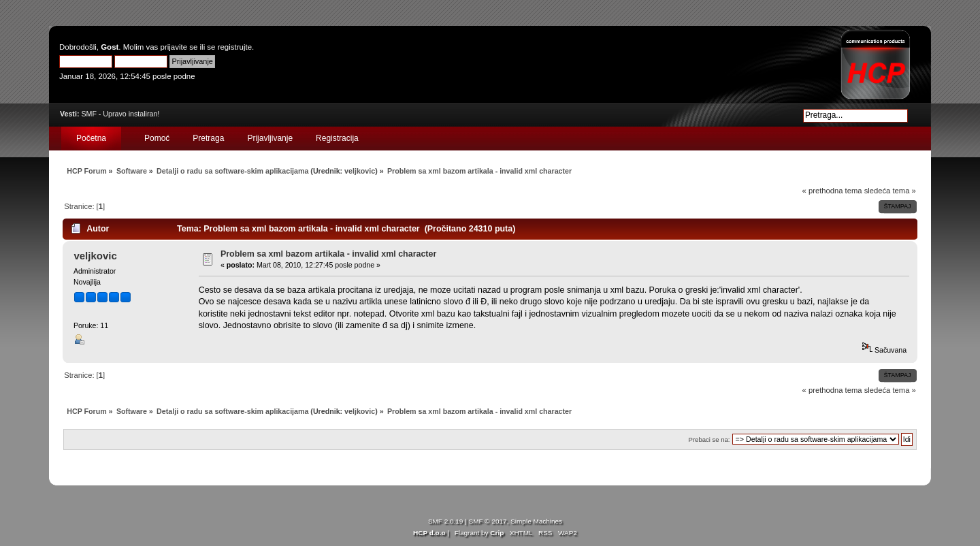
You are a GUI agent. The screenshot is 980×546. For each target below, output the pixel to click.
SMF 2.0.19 (446, 521)
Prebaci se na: (709, 439)
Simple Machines (536, 521)
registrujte (235, 47)
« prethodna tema (832, 191)
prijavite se (179, 47)
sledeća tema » (890, 191)
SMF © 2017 (488, 521)
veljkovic (360, 171)
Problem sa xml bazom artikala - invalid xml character (328, 254)
